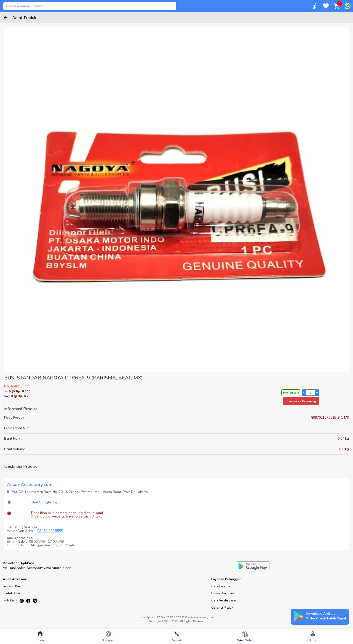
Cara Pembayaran (224, 601)
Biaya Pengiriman (224, 593)
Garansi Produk (222, 608)
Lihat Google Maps (46, 502)
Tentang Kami (13, 586)
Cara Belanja (221, 586)
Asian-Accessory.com (201, 617)
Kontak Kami (12, 593)
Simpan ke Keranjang (301, 401)
